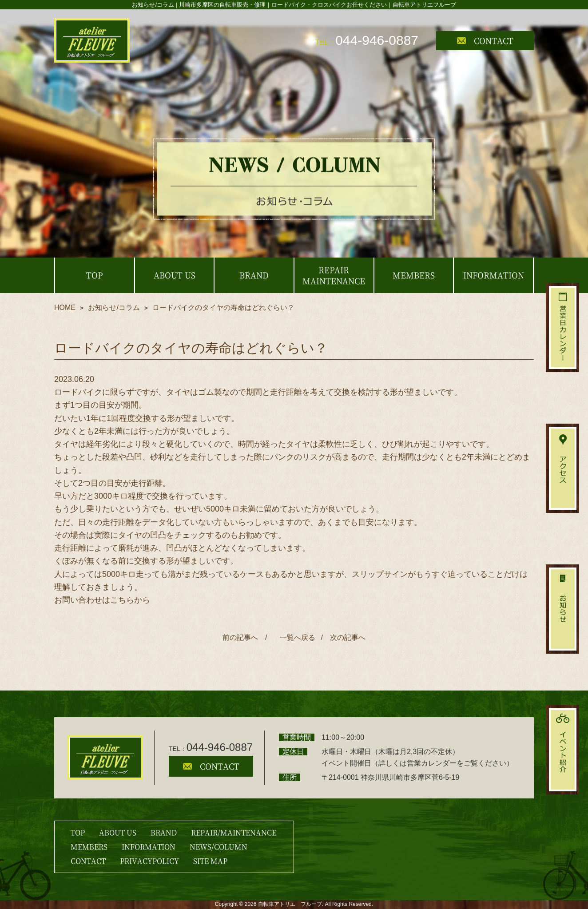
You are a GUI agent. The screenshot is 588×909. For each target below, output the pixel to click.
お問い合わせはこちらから (102, 600)
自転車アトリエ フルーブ (290, 904)
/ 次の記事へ (343, 637)
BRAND (164, 832)
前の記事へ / (245, 637)
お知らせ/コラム (114, 308)
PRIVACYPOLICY (149, 861)
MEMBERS (89, 847)
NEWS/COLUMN (219, 847)
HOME (65, 308)
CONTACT (485, 40)
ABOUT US (118, 832)
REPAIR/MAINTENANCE (234, 832)
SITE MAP (210, 861)
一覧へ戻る (296, 637)
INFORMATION (149, 847)
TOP (78, 832)
